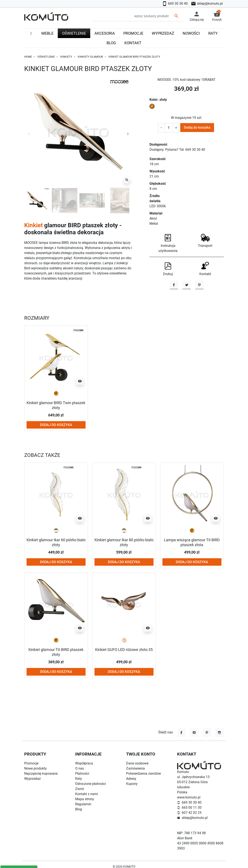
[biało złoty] (56, 549)
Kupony (132, 784)
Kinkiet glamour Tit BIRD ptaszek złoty (56, 670)
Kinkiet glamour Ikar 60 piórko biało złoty (56, 561)
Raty (79, 779)
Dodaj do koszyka (197, 127)
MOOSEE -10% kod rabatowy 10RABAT (187, 80)
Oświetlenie (46, 57)
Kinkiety (66, 57)
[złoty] (56, 412)
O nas (80, 768)
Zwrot (80, 789)
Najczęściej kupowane (41, 774)
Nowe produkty (35, 768)
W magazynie (181, 118)
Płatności (82, 774)
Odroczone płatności (91, 784)
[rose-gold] (124, 659)
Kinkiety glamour (90, 57)
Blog (79, 809)
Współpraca (84, 763)
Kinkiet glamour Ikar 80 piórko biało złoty (124, 561)
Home (28, 57)
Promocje (31, 763)
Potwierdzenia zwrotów (144, 774)
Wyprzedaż (32, 779)
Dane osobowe (137, 763)
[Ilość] (169, 128)
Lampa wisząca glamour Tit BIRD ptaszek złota (192, 561)
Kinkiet (33, 225)
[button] (217, 16)
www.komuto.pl (189, 797)
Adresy (131, 779)
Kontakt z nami (87, 794)
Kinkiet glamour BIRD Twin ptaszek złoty (56, 424)
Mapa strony (85, 799)
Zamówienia (135, 768)
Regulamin (83, 804)
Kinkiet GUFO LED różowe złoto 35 (124, 668)
